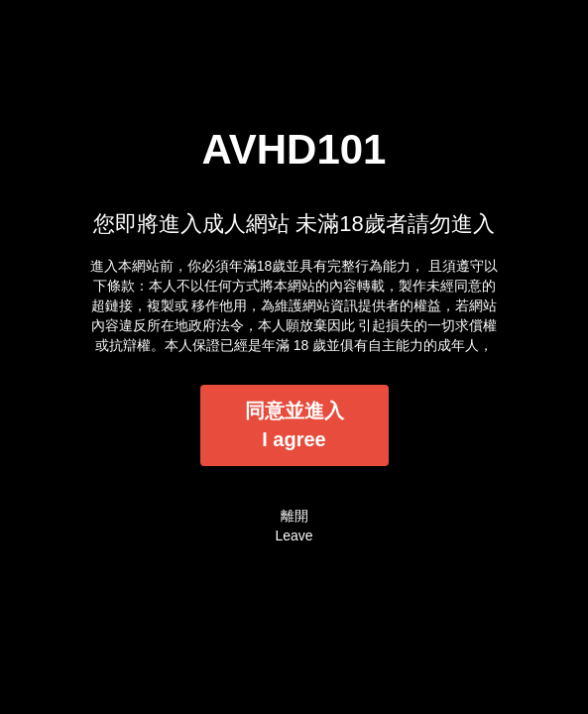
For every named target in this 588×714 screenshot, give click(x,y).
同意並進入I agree (294, 425)
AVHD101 (294, 149)
